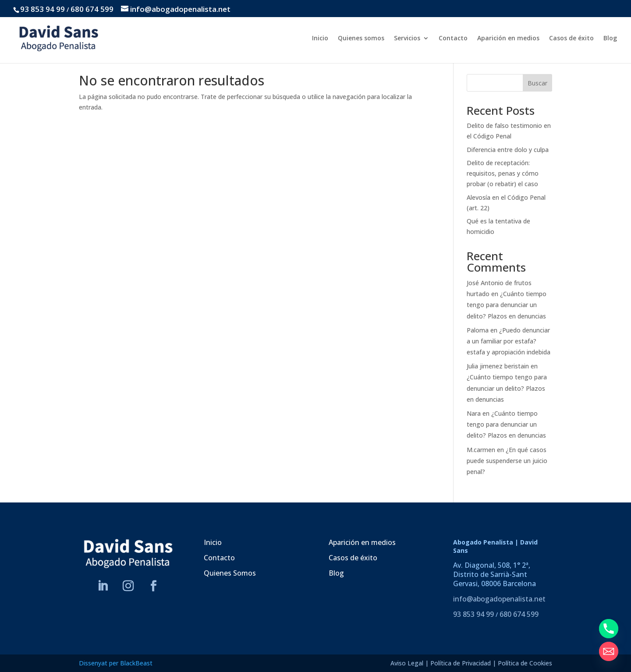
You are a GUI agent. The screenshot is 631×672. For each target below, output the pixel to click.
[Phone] (609, 629)
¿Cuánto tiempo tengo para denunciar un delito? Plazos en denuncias (507, 305)
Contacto (453, 39)
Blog (610, 39)
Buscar (537, 83)
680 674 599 (92, 9)
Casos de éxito (571, 39)
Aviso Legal (407, 663)
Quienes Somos (230, 573)
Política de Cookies (525, 663)
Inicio (320, 39)
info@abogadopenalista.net (499, 599)
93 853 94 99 (43, 9)
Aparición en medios (508, 39)
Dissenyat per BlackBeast (116, 663)
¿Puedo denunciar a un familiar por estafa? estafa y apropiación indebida (509, 341)
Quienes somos (361, 39)
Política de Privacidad (461, 663)
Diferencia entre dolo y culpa (508, 150)
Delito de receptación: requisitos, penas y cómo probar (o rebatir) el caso (503, 173)
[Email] (609, 651)
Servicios (407, 39)
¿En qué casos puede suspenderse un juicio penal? (507, 461)
